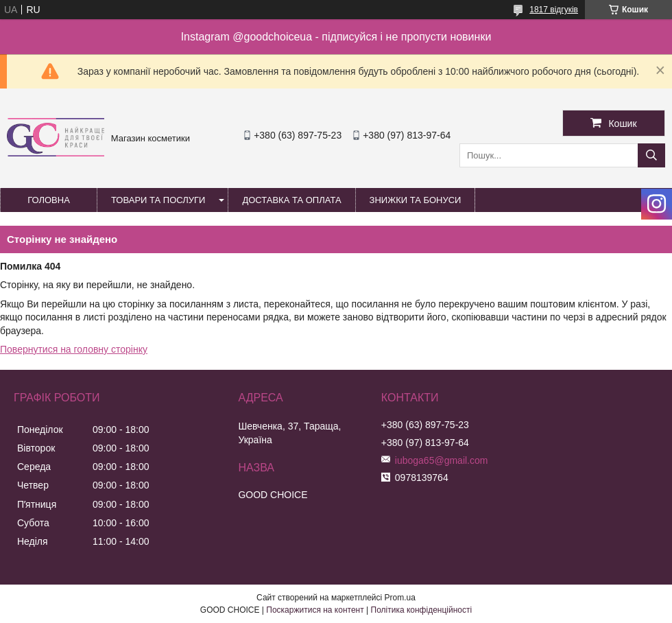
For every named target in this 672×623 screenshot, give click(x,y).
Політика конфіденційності (422, 610)
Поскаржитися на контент (315, 610)
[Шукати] (651, 155)
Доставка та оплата (291, 200)
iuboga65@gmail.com (442, 460)
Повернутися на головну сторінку (74, 349)
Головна (49, 200)
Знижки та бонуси (416, 200)
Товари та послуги (158, 200)
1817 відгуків (554, 10)
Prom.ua (400, 598)
